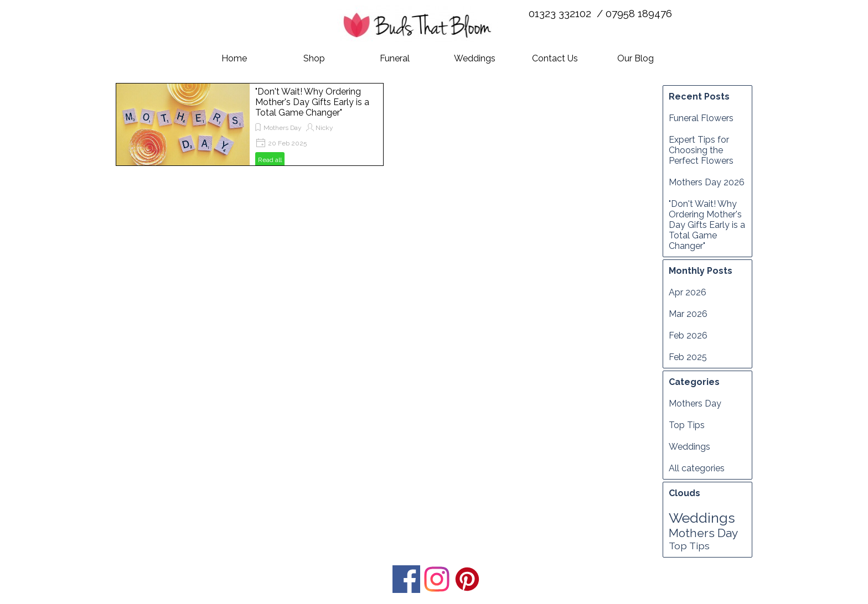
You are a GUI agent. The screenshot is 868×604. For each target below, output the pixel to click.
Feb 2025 (688, 357)
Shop (314, 58)
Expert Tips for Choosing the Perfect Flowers (701, 150)
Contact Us (555, 58)
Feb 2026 (688, 335)
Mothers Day (283, 128)
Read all (270, 160)
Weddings (475, 58)
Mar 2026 (688, 314)
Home (234, 58)
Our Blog (635, 58)
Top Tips (687, 425)
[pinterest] (467, 579)
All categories (697, 468)
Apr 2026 (688, 292)
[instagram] (437, 579)
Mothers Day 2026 (707, 182)
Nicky (324, 128)
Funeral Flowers (701, 118)
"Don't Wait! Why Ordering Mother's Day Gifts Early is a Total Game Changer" (312, 102)
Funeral (395, 58)
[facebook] (406, 579)
